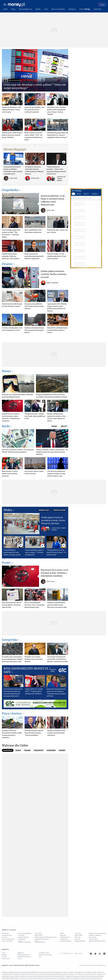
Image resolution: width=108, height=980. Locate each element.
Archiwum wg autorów (45, 955)
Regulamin (21, 953)
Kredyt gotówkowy (40, 942)
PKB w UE (78, 937)
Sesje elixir (63, 935)
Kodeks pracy (64, 939)
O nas (4, 953)
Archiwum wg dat (44, 953)
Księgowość (39, 750)
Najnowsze (8, 750)
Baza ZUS (77, 939)
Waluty (64, 426)
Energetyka (10, 640)
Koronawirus (22, 939)
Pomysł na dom (59, 510)
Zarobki (62, 750)
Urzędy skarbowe (65, 937)
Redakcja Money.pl (80, 941)
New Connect (93, 937)
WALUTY (86, 194)
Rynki (6, 426)
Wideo (8, 510)
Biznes (6, 371)
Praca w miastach (7, 941)
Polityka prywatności (24, 955)
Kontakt (4, 957)
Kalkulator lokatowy (66, 941)
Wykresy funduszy (23, 937)
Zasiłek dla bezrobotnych (42, 939)
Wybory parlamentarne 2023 (97, 941)
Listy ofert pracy (93, 939)
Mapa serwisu (6, 959)
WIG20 (62, 933)
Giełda (54, 426)
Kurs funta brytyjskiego (25, 933)
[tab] (8, 750)
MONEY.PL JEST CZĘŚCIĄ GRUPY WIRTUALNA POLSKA (21, 965)
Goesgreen (51, 750)
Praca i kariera (12, 713)
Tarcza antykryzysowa (8, 939)
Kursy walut (5, 933)
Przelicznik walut (7, 935)
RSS (40, 957)
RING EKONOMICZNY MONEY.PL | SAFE (27, 670)
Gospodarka (10, 190)
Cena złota (21, 935)
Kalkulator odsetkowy (95, 935)
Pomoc (20, 959)
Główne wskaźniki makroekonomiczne (46, 937)
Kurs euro (5, 937)
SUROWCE (94, 194)
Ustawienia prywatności (24, 957)
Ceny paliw (78, 933)
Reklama (4, 955)
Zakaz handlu (79, 935)
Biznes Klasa (44, 510)
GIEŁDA (79, 194)
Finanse (7, 264)
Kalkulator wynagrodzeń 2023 (97, 933)
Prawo (6, 563)
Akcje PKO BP (39, 935)
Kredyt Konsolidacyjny (25, 942)
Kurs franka (38, 933)
